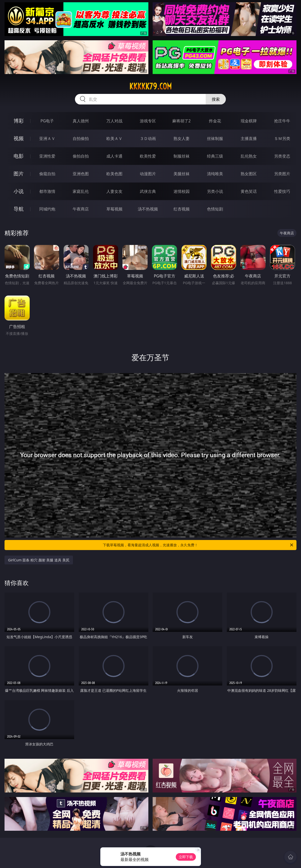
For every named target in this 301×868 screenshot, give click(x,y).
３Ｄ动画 (148, 138)
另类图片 (282, 174)
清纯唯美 (215, 174)
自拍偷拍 (81, 138)
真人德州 (81, 121)
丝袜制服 (215, 138)
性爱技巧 (282, 191)
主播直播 (249, 138)
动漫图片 (148, 174)
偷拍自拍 (81, 156)
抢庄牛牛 (282, 121)
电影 (19, 156)
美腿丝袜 (182, 174)
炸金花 (215, 121)
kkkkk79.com (150, 86)
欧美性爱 (148, 156)
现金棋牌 (249, 121)
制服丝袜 (182, 156)
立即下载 (186, 857)
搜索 (216, 99)
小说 (19, 191)
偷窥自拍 (47, 174)
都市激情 (47, 191)
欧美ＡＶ (114, 138)
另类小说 (215, 191)
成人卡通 (114, 156)
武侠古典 (148, 191)
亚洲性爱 (47, 156)
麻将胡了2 (181, 121)
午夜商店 (81, 209)
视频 (19, 138)
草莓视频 (114, 209)
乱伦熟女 (249, 156)
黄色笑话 (249, 191)
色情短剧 (215, 209)
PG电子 (47, 121)
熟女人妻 (182, 138)
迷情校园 (182, 191)
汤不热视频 (148, 209)
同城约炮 (47, 209)
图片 (19, 174)
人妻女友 (114, 191)
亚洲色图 (81, 174)
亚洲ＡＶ (47, 138)
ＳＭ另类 (282, 138)
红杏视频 (182, 209)
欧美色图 (114, 174)
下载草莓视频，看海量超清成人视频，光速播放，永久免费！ (198, 545)
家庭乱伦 (81, 191)
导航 (19, 209)
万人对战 (114, 121)
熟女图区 (249, 174)
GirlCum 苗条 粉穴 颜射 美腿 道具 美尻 (39, 560)
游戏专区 (148, 121)
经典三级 (215, 156)
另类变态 (282, 156)
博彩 (19, 121)
